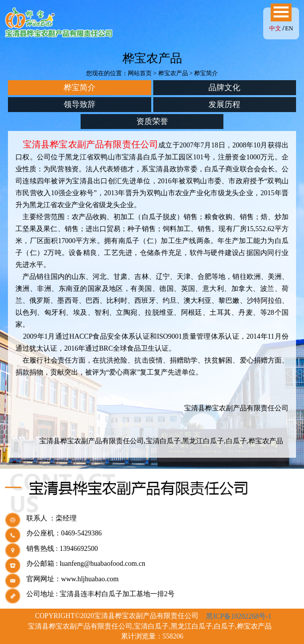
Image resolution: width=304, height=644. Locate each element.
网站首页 (140, 73)
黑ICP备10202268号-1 (239, 616)
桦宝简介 (80, 87)
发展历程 (224, 104)
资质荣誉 (152, 121)
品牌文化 (224, 87)
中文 (275, 28)
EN (289, 28)
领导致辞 (80, 104)
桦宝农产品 (173, 73)
